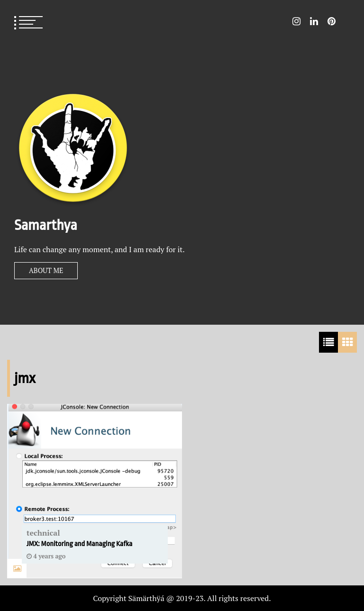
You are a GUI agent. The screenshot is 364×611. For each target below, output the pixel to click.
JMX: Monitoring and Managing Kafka (79, 544)
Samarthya (46, 225)
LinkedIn (314, 21)
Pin (332, 21)
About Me (46, 270)
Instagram (296, 21)
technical (43, 533)
